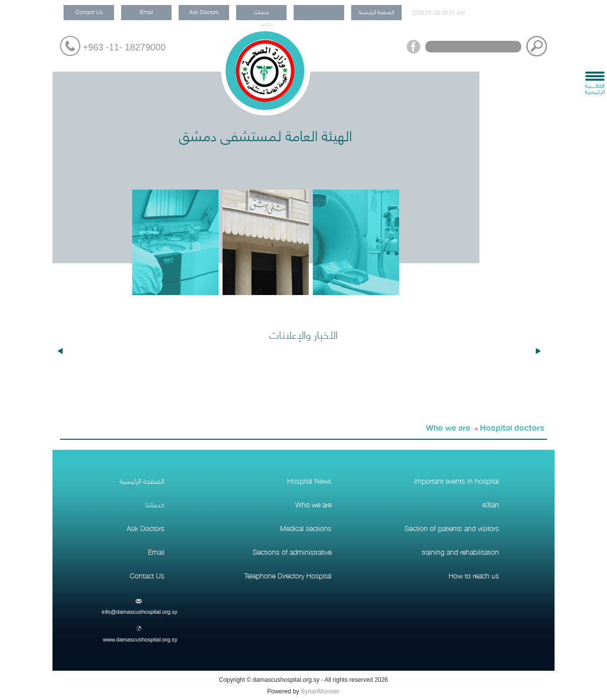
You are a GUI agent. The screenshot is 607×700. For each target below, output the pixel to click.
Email (146, 11)
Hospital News (309, 480)
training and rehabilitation (460, 551)
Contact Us (89, 11)
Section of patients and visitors (452, 528)
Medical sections (306, 528)
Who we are (448, 427)
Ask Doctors (204, 11)
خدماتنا (261, 11)
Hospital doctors (512, 427)
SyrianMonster (320, 691)
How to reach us (474, 575)
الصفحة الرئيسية (376, 11)
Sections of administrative (292, 551)
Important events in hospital (457, 480)
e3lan (491, 504)
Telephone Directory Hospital (288, 575)
